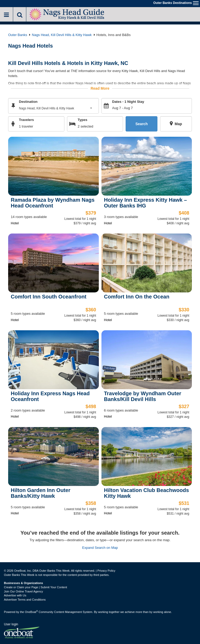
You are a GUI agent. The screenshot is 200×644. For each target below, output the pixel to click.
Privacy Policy (106, 571)
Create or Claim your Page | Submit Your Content (35, 587)
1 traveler (26, 126)
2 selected (86, 126)
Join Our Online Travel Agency (24, 591)
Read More (100, 88)
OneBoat (32, 612)
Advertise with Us (15, 595)
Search (142, 124)
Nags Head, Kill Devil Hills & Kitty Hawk (62, 35)
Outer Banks (18, 35)
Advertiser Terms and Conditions (25, 600)
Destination (28, 102)
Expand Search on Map (100, 548)
